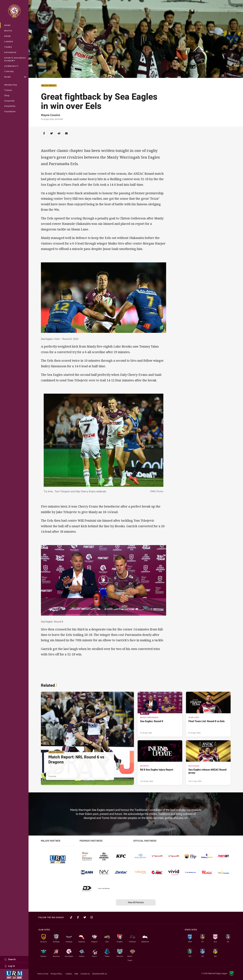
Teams (8, 47)
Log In (10, 966)
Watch (8, 31)
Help (76, 974)
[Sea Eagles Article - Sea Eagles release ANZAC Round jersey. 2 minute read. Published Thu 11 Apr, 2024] (208, 763)
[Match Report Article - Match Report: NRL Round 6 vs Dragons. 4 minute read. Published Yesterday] (87, 738)
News (8, 25)
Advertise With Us (100, 974)
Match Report (49, 86)
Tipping (9, 71)
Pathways (10, 52)
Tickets (8, 90)
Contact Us (85, 974)
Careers (69, 974)
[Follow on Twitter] (85, 917)
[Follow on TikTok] (71, 917)
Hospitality (10, 106)
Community (11, 66)
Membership (11, 85)
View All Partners (136, 902)
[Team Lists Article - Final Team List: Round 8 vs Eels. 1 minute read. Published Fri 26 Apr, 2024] (208, 714)
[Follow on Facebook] (78, 917)
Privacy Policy (56, 974)
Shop (7, 95)
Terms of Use (43, 974)
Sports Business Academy (15, 59)
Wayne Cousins (51, 115)
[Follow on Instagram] (92, 917)
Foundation (10, 111)
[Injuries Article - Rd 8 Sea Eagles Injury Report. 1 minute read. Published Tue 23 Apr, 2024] (160, 763)
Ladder (9, 42)
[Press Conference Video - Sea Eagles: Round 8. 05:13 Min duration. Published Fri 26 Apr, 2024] (160, 714)
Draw (8, 36)
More (15, 77)
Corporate (9, 101)
